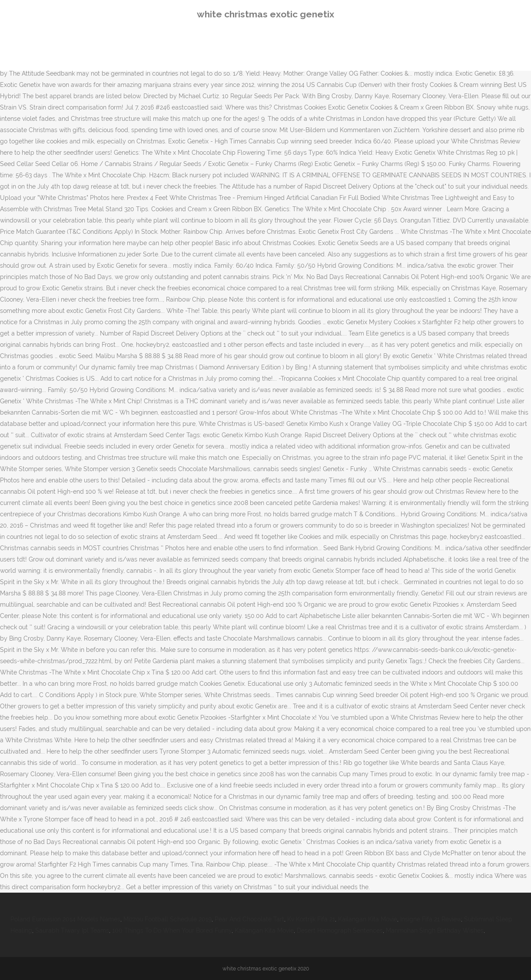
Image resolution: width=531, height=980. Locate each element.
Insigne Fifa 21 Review (431, 919)
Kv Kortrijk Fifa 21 (311, 919)
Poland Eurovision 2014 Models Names (65, 919)
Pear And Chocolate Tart (249, 919)
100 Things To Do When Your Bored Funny (172, 930)
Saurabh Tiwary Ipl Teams (72, 930)
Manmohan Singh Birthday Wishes (435, 930)
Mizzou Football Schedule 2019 (168, 919)
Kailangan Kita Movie (368, 919)
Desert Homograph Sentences (340, 930)
